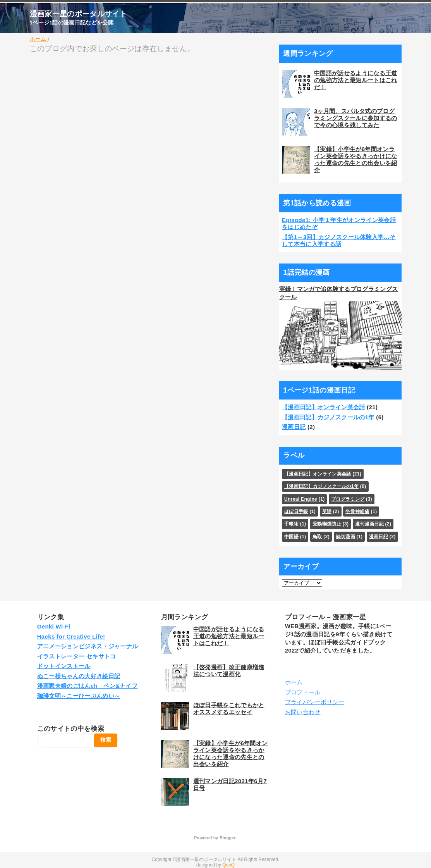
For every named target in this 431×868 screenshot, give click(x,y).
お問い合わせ (303, 712)
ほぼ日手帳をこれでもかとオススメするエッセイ (229, 709)
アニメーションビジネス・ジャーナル (88, 646)
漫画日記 (294, 427)
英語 (327, 511)
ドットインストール (64, 666)
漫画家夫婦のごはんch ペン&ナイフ (87, 686)
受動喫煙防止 (327, 524)
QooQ (228, 865)
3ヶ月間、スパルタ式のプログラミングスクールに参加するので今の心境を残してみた (356, 118)
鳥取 (317, 537)
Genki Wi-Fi (54, 626)
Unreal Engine (301, 499)
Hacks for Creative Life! (71, 636)
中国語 (291, 537)
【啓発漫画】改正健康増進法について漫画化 (229, 671)
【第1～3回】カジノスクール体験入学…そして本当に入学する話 (339, 240)
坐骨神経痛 (357, 511)
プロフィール (303, 692)
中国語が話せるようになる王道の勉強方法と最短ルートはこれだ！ (356, 80)
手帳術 (291, 524)
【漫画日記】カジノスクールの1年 (328, 417)
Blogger (228, 838)
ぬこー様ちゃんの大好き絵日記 (79, 676)
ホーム (294, 682)
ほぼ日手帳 (296, 511)
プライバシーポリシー (315, 702)
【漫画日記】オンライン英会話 (324, 407)
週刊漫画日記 (369, 524)
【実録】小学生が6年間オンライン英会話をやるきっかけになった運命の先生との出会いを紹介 (356, 159)
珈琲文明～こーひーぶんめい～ (79, 696)
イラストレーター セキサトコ (77, 656)
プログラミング (348, 499)
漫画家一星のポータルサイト (78, 14)
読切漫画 (346, 537)
